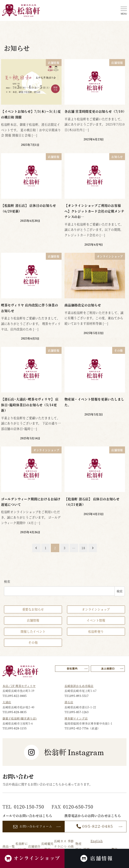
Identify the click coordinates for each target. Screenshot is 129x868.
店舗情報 (33, 620)
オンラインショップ (96, 609)
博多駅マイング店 (76, 718)
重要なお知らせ (33, 609)
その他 (33, 642)
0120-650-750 (78, 806)
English (97, 841)
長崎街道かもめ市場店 (79, 686)
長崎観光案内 (47, 846)
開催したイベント (33, 631)
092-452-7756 (79, 728)
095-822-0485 (17, 696)
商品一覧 (9, 846)
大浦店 (7, 702)
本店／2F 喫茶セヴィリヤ (19, 686)
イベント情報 (96, 620)
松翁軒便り (96, 631)
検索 (7, 581)
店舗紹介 (34, 846)
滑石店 (69, 702)
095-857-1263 (79, 712)
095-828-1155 (17, 728)
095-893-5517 (79, 696)
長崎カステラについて (60, 846)
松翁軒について (22, 846)
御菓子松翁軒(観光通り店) (20, 718)
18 (83, 548)
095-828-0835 (17, 712)
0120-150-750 (29, 806)
